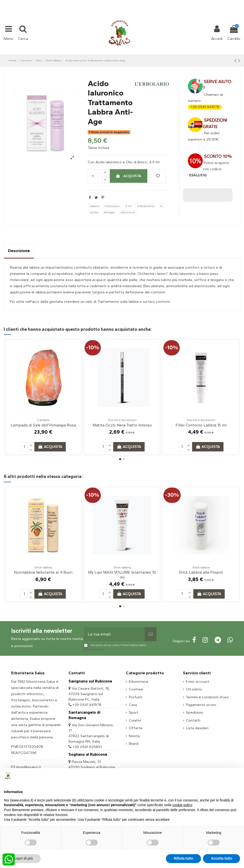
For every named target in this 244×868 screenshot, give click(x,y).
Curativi (135, 720)
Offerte (136, 728)
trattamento (146, 206)
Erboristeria (138, 681)
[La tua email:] (114, 634)
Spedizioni (194, 712)
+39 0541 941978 (205, 107)
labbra (95, 206)
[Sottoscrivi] (151, 634)
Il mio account (198, 681)
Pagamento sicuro (201, 705)
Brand (134, 744)
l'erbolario (112, 206)
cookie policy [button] (182, 805)
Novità (134, 736)
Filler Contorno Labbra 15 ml (201, 425)
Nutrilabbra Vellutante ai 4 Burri (43, 572)
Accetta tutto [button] (222, 858)
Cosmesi (136, 689)
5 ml (128, 206)
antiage (109, 212)
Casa (133, 705)
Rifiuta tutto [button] (184, 858)
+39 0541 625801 (87, 747)
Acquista (129, 176)
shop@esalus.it (142, 3)
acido (94, 212)
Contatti (193, 720)
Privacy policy (94, 649)
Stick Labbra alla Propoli (201, 572)
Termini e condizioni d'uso (207, 697)
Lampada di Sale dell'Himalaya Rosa (43, 425)
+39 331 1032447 (104, 3)
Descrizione (19, 251)
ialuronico (128, 212)
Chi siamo (194, 689)
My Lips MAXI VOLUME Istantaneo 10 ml (122, 575)
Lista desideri (197, 728)
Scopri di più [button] (22, 858)
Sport (134, 712)
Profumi (135, 697)
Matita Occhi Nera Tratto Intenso (122, 425)
